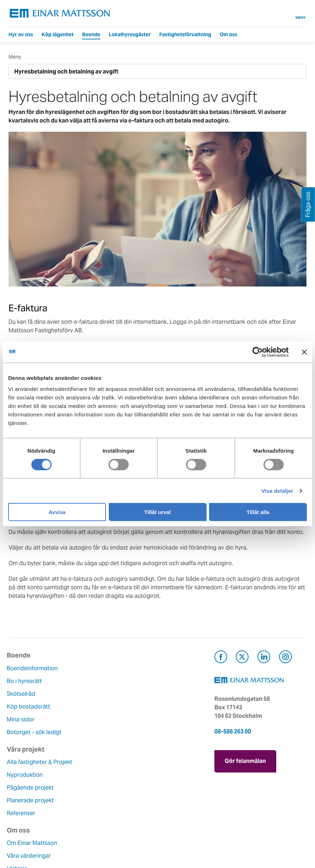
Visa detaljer (277, 490)
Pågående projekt (135, 694)
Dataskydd (23, 839)
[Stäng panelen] (304, 352)
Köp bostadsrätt (30, 707)
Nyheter (19, 826)
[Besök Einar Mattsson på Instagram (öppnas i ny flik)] (285, 658)
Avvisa (57, 512)
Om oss (228, 34)
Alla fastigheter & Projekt (144, 668)
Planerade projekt (135, 707)
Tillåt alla (258, 512)
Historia (19, 788)
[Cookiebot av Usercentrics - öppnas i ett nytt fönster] (271, 352)
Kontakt (122, 762)
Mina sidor (22, 719)
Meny (301, 13)
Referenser (126, 719)
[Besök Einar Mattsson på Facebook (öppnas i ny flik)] (221, 658)
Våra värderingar (31, 775)
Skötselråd (23, 694)
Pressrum (124, 800)
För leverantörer (133, 813)
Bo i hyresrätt (26, 681)
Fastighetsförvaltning (185, 34)
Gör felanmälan (245, 759)
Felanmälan (126, 775)
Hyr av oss (21, 34)
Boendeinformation (34, 668)
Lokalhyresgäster (130, 34)
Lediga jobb (24, 813)
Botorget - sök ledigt (36, 732)
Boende (91, 34)
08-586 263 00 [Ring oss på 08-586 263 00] (233, 731)
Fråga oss (124, 788)
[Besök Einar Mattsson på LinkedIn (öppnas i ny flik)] (264, 658)
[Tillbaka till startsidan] (60, 13)
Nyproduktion (129, 681)
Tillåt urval (158, 512)
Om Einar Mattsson (34, 762)
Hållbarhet (22, 800)
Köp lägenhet (58, 34)
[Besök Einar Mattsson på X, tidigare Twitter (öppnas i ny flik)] (242, 658)
